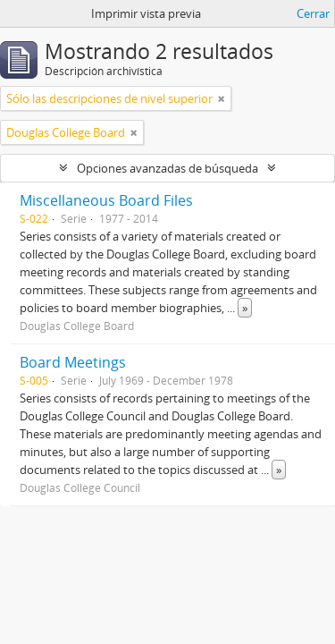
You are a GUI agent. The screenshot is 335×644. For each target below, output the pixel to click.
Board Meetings (73, 362)
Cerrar (313, 13)
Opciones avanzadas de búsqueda (167, 168)
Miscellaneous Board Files (106, 200)
